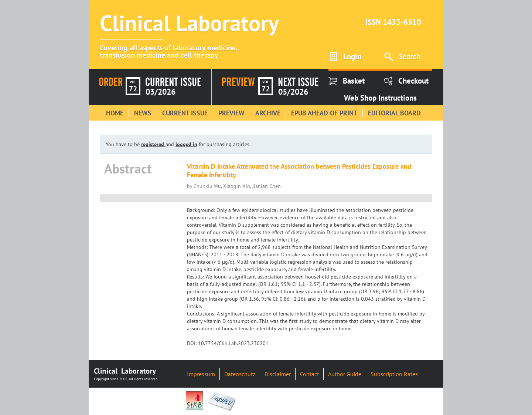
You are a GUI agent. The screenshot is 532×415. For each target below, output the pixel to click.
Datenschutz (240, 374)
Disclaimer (278, 374)
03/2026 (161, 92)
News (143, 113)
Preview (231, 113)
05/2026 (293, 92)
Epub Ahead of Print (324, 113)
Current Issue (185, 113)
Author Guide (345, 374)
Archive (268, 113)
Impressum (201, 374)
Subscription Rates (394, 374)
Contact (309, 374)
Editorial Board (394, 113)
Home (115, 113)
